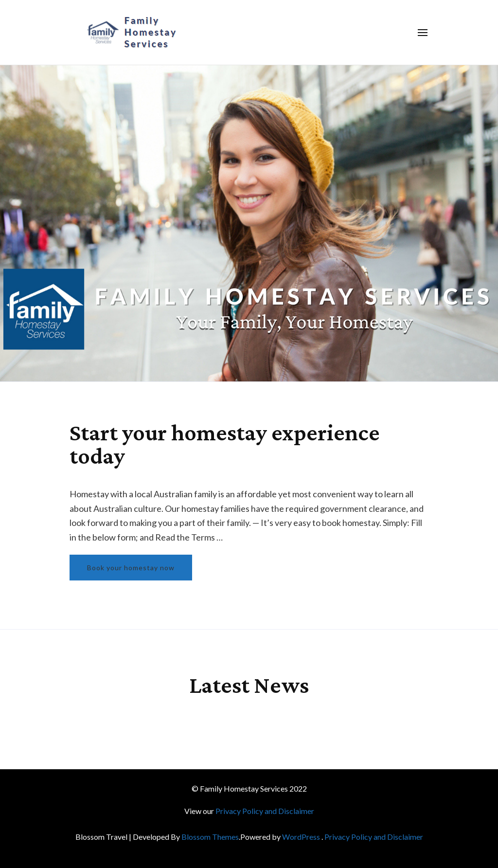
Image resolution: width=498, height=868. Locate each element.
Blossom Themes (210, 837)
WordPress (301, 837)
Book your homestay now (131, 568)
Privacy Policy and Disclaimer (265, 811)
